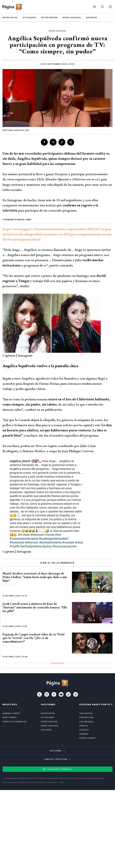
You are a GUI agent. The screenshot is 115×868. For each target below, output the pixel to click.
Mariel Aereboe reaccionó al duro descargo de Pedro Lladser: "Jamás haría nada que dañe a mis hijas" (35, 577)
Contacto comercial (15, 722)
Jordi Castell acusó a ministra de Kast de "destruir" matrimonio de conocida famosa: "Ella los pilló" (35, 607)
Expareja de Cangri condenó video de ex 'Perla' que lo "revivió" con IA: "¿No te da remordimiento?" (34, 638)
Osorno (84, 734)
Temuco (84, 726)
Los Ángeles (86, 722)
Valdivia (84, 730)
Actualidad (29, 18)
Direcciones (10, 717)
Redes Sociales (72, 18)
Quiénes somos (11, 713)
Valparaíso (86, 713)
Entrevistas (10, 18)
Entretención (49, 18)
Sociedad (92, 18)
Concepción (86, 717)
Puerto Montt (88, 738)
